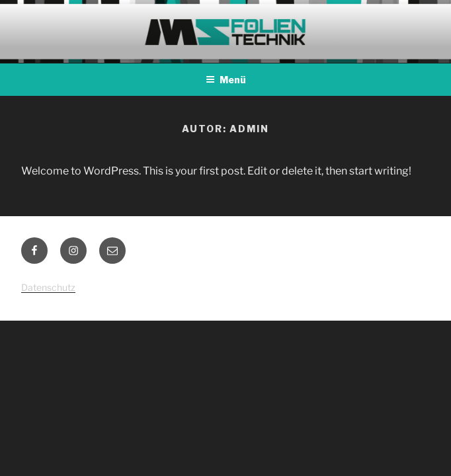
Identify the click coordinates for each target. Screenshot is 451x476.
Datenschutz (48, 287)
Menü (226, 80)
